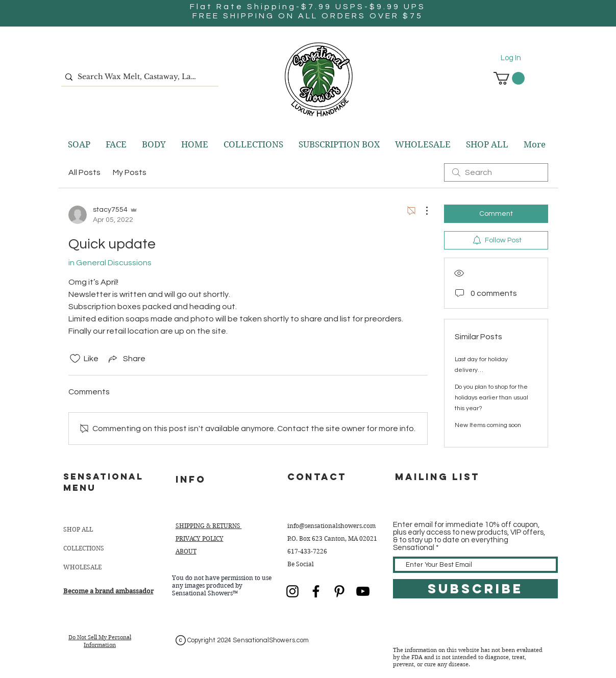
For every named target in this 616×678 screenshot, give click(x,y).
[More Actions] (422, 211)
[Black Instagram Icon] (292, 591)
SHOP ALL (78, 529)
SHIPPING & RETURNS (209, 526)
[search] (496, 172)
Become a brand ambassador (108, 591)
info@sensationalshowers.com (331, 526)
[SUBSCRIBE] (475, 589)
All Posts (84, 172)
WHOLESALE (82, 567)
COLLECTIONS (84, 548)
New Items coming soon (488, 425)
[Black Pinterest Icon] (339, 591)
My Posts (130, 172)
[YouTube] (363, 591)
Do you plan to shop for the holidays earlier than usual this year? (491, 398)
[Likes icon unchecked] (75, 359)
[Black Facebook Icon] (316, 591)
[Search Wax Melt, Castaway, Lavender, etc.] (137, 77)
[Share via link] (126, 359)
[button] (509, 78)
